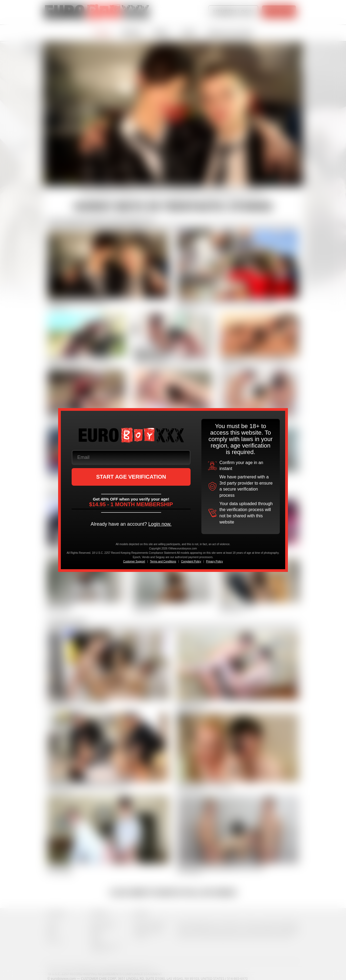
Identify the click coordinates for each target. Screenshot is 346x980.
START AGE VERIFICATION (131, 477)
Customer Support (134, 561)
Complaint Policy (191, 561)
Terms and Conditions (163, 561)
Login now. (160, 524)
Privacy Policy (214, 561)
